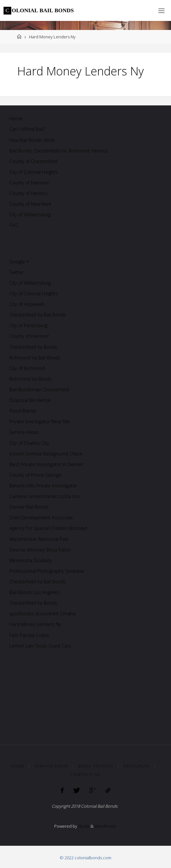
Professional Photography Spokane (47, 571)
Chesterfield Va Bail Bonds (38, 315)
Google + (19, 262)
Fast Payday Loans (29, 635)
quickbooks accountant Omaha (42, 614)
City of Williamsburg (30, 215)
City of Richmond (27, 368)
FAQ (14, 225)
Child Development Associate (41, 517)
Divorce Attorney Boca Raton (40, 550)
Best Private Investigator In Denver (46, 464)
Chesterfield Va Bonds (33, 347)
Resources (137, 766)
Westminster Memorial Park (39, 539)
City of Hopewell (27, 304)
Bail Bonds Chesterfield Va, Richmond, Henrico (59, 151)
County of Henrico (28, 193)
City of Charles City (29, 443)
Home (16, 118)
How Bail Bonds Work (32, 140)
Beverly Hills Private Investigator (43, 486)
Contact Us (85, 774)
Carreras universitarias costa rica (44, 496)
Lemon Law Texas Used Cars (40, 646)
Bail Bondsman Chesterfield (39, 390)
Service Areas (24, 432)
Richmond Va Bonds (31, 379)
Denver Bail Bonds (29, 507)
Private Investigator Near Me (40, 421)
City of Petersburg (28, 325)
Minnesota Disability (31, 560)
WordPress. (106, 826)
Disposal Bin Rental (30, 400)
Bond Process (96, 766)
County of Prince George (35, 475)
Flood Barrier (23, 411)
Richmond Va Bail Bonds (35, 358)
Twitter (16, 272)
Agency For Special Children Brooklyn (48, 528)
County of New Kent (30, 204)
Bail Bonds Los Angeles (34, 592)
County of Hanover (29, 183)
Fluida (83, 826)
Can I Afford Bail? (27, 129)
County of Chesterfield (33, 161)
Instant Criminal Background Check (46, 454)
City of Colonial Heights (34, 172)
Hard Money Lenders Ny (35, 624)
